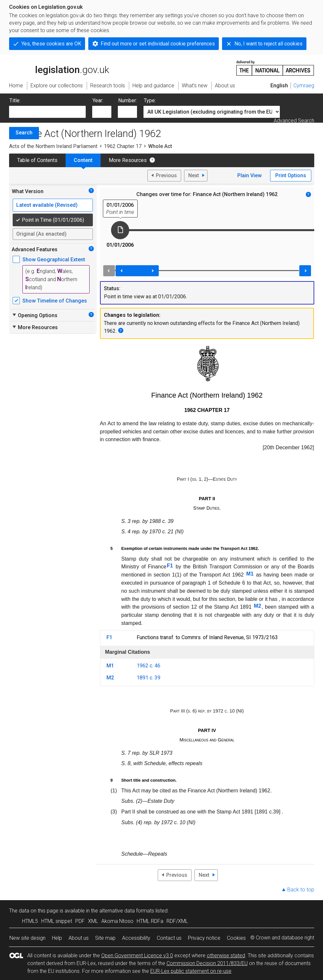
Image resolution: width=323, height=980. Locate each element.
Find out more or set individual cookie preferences (158, 44)
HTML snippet (57, 921)
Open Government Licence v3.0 (137, 955)
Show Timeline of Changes (55, 301)
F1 (170, 566)
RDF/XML (177, 921)
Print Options (291, 175)
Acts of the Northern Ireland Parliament (53, 146)
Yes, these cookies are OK (51, 44)
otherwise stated (226, 955)
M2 (257, 606)
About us (79, 938)
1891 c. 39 (149, 678)
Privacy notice (204, 938)
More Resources (128, 160)
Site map (105, 938)
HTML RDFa (150, 921)
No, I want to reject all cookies (268, 44)
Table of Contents (37, 160)
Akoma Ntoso (117, 921)
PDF (80, 921)
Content (83, 160)
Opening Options (35, 315)
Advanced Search (294, 121)
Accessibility (136, 938)
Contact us (169, 938)
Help (57, 938)
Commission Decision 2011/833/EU (207, 963)
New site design (27, 938)
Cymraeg (304, 86)
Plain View (249, 175)
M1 (250, 574)
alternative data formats (127, 911)
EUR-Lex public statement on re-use (191, 971)
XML (93, 921)
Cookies (236, 938)
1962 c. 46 (149, 666)
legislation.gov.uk (59, 68)
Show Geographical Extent (54, 260)
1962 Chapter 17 (123, 146)
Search (24, 133)
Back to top (301, 890)
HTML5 (30, 921)
